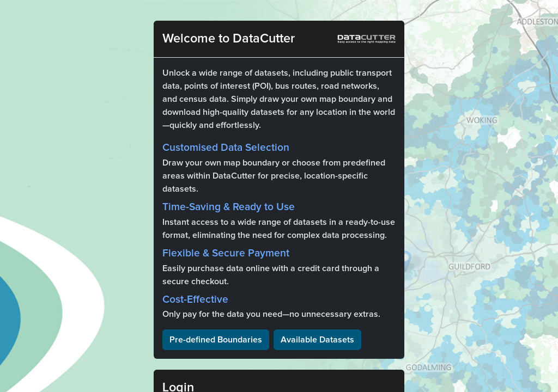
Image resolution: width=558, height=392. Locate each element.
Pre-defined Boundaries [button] (216, 340)
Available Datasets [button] (317, 340)
